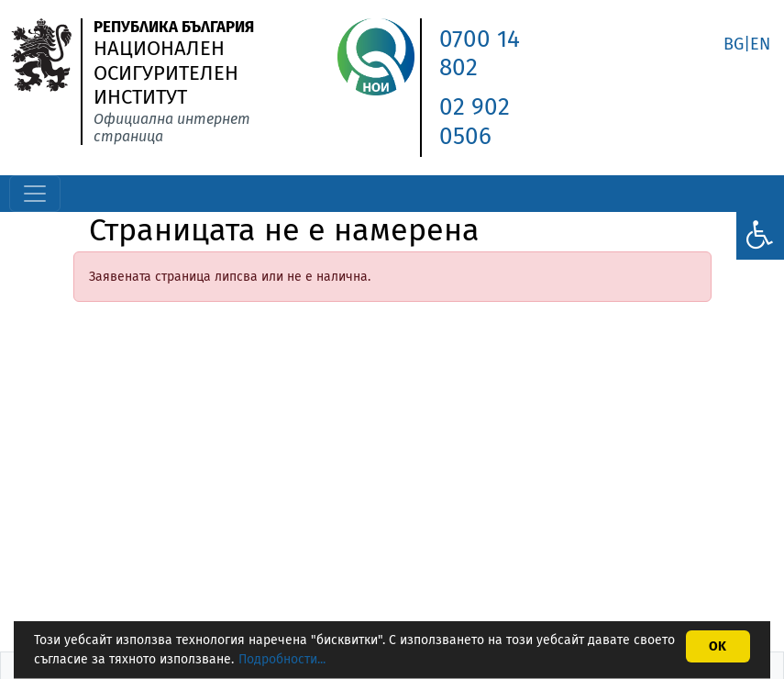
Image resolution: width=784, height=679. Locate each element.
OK (718, 646)
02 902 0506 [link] (475, 121)
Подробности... (282, 659)
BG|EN (747, 44)
